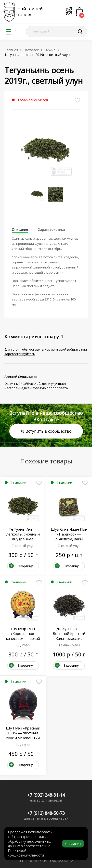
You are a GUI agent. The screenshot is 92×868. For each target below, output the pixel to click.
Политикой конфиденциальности (26, 853)
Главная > (14, 50)
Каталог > (35, 50)
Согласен (73, 844)
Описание (20, 230)
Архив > (53, 50)
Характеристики (51, 230)
